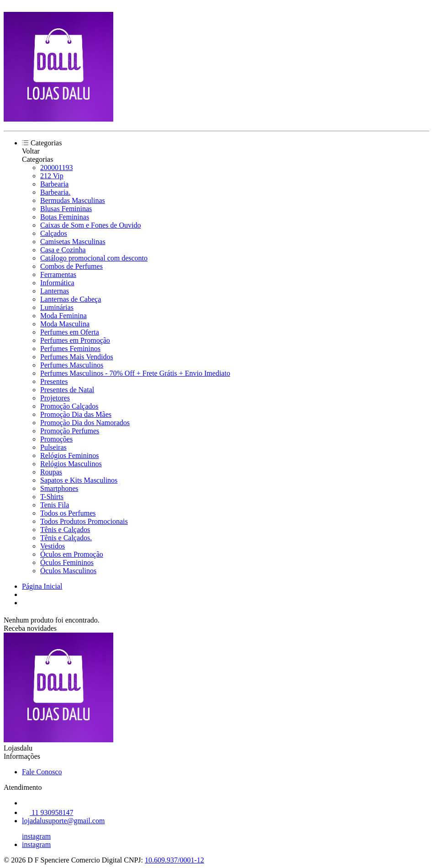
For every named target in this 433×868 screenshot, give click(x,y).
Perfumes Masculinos (72, 365)
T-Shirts (52, 497)
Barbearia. (55, 192)
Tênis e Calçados (65, 530)
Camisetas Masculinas (73, 242)
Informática (57, 283)
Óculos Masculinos (68, 571)
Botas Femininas (65, 217)
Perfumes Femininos (70, 349)
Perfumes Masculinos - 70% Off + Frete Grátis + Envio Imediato (135, 373)
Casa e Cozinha (63, 250)
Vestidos (53, 546)
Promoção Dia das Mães (76, 414)
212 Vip (52, 176)
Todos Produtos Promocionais (84, 521)
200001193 (56, 168)
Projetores (55, 398)
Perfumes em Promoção (75, 340)
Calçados (54, 233)
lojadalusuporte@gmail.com (63, 821)
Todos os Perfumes (68, 513)
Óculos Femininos (67, 562)
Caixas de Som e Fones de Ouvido (90, 225)
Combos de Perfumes (71, 266)
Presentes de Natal (67, 390)
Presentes (54, 381)
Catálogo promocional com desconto (94, 258)
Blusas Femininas (66, 209)
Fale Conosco (42, 772)
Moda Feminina (63, 316)
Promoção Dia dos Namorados (85, 423)
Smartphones (59, 488)
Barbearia (54, 184)
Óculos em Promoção (72, 554)
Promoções (56, 439)
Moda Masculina (65, 324)
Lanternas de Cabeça (71, 299)
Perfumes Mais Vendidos (77, 357)
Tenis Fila (55, 505)
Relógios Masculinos (71, 464)
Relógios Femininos (69, 455)
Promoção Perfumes (70, 431)
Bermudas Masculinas (73, 200)
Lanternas (55, 291)
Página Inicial (42, 586)
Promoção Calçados (69, 406)
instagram (36, 836)
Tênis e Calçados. (66, 538)
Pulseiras (53, 447)
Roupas (51, 472)
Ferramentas (58, 274)
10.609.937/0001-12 (174, 860)
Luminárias (57, 307)
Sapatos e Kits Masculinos (79, 480)
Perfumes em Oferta (70, 332)
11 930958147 (48, 812)
